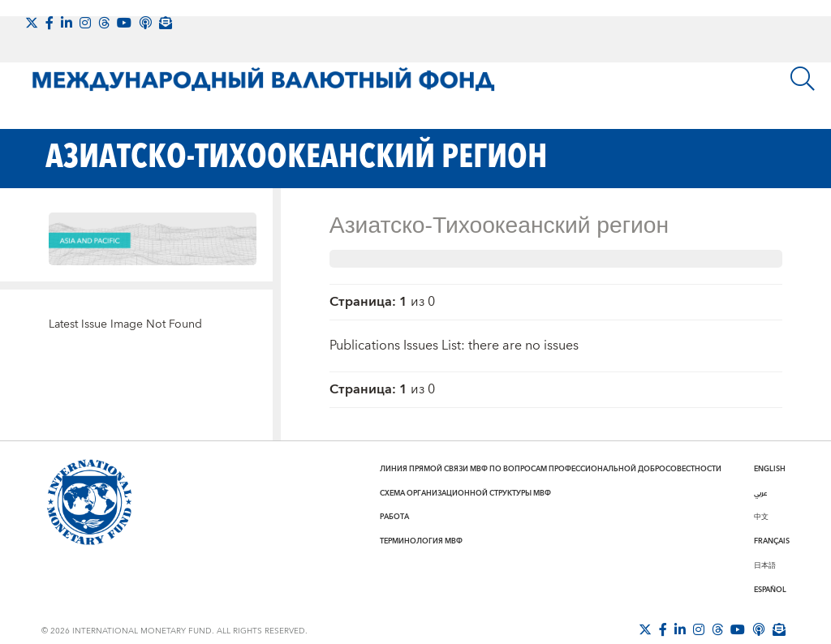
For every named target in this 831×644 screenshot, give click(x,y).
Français (772, 541)
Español (770, 590)
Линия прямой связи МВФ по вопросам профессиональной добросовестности (551, 469)
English (770, 469)
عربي (760, 493)
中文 (761, 517)
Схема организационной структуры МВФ (465, 493)
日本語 (765, 565)
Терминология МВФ (421, 541)
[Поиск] (803, 79)
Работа (394, 517)
